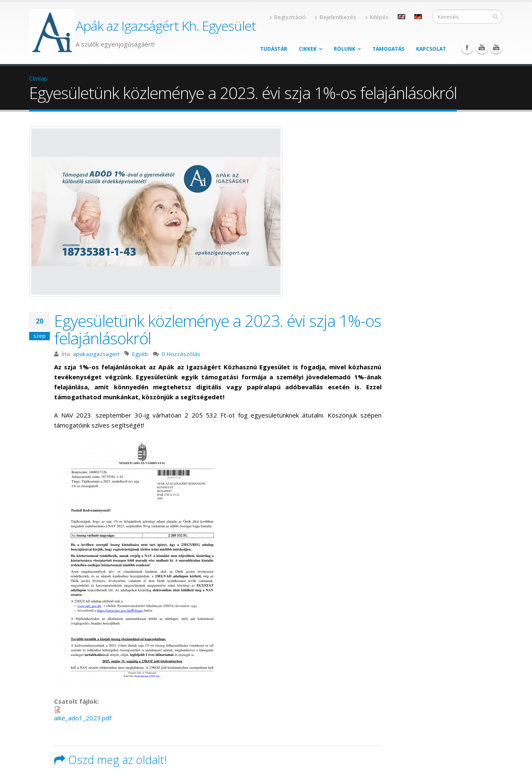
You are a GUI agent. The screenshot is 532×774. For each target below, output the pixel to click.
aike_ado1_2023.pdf (83, 718)
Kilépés (377, 17)
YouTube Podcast (496, 47)
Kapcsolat (431, 49)
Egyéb (140, 354)
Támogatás (388, 49)
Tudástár (274, 49)
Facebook (467, 47)
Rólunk (345, 49)
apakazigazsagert (96, 354)
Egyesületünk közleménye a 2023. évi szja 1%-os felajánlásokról (218, 329)
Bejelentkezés (336, 17)
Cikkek (308, 49)
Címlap (38, 78)
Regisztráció (288, 17)
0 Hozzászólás (181, 354)
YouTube (482, 47)
